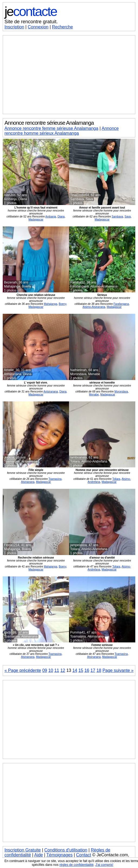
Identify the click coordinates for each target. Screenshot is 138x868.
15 (81, 670)
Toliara (116, 479)
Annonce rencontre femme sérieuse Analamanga (51, 128)
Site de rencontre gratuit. (31, 22)
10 (51, 670)
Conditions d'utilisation (66, 850)
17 (93, 670)
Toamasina (55, 479)
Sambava (117, 217)
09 (45, 670)
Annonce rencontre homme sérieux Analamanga (61, 131)
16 (87, 670)
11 (57, 670)
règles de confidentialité (76, 865)
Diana (61, 217)
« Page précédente (23, 670)
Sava (128, 217)
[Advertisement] (69, 75)
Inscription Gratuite (22, 850)
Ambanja (50, 217)
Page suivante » (118, 670)
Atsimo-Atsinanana (94, 307)
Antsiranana (51, 392)
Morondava (121, 392)
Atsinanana (28, 482)
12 (63, 670)
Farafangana (121, 304)
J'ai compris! (104, 865)
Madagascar (36, 220)
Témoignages (59, 855)
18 (99, 670)
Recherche (62, 27)
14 (75, 670)
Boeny (63, 304)
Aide (38, 855)
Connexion (38, 27)
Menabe (94, 395)
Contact (83, 855)
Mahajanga (50, 304)
